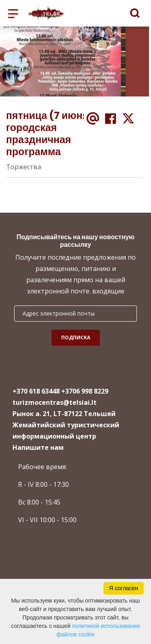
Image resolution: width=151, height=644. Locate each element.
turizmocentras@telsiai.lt (55, 402)
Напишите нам (38, 447)
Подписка (76, 337)
